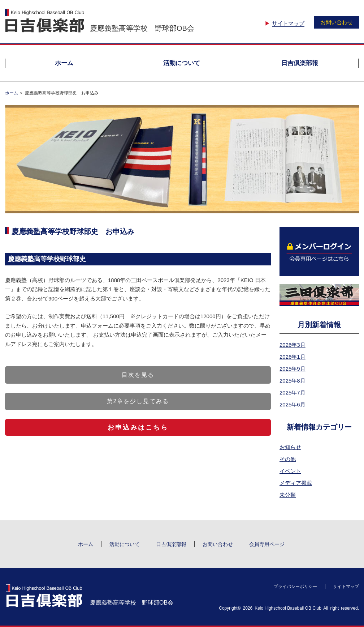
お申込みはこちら (138, 427)
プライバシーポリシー (295, 587)
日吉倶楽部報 (300, 63)
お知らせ (290, 447)
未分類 (288, 495)
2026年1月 (292, 357)
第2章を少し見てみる (138, 401)
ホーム (64, 63)
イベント (290, 471)
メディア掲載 (296, 483)
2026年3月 (292, 345)
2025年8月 (292, 381)
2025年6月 (292, 404)
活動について (182, 63)
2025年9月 (292, 369)
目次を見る (138, 375)
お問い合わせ (337, 22)
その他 (288, 459)
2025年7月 (292, 393)
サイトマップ (288, 23)
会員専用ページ (267, 544)
